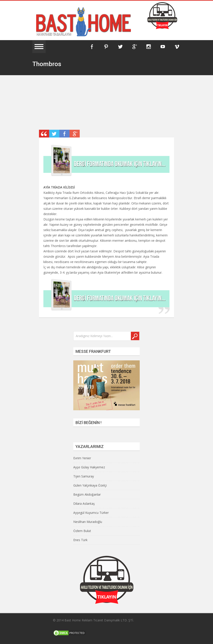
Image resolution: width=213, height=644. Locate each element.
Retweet (54, 134)
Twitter (120, 47)
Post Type (44, 134)
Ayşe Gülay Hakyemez (89, 467)
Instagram (149, 47)
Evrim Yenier (82, 458)
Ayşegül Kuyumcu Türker (91, 513)
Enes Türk (80, 540)
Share (64, 134)
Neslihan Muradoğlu (88, 522)
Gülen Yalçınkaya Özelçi (90, 485)
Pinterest (106, 47)
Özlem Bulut (82, 531)
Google (134, 47)
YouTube (163, 47)
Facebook (92, 47)
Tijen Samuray (84, 476)
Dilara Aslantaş (84, 504)
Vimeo (177, 47)
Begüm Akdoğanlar (87, 494)
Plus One (75, 134)
